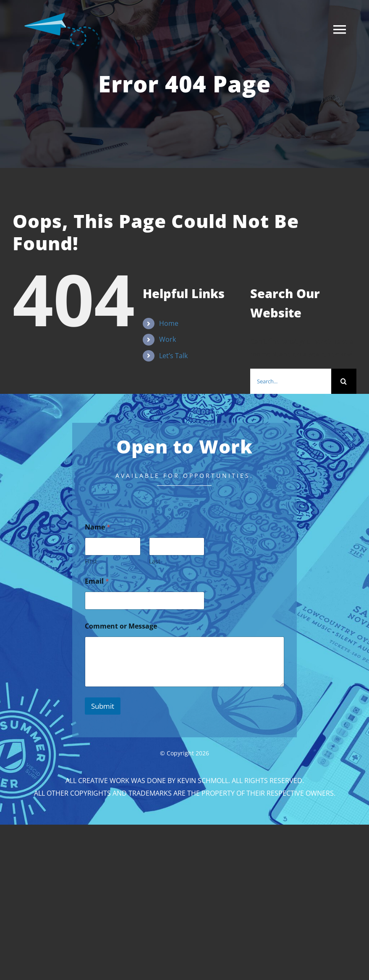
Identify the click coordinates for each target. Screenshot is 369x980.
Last (154, 561)
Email (97, 581)
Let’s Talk (173, 356)
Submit (103, 706)
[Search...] (291, 381)
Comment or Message (121, 626)
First (91, 561)
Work (167, 339)
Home (169, 323)
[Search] (344, 381)
